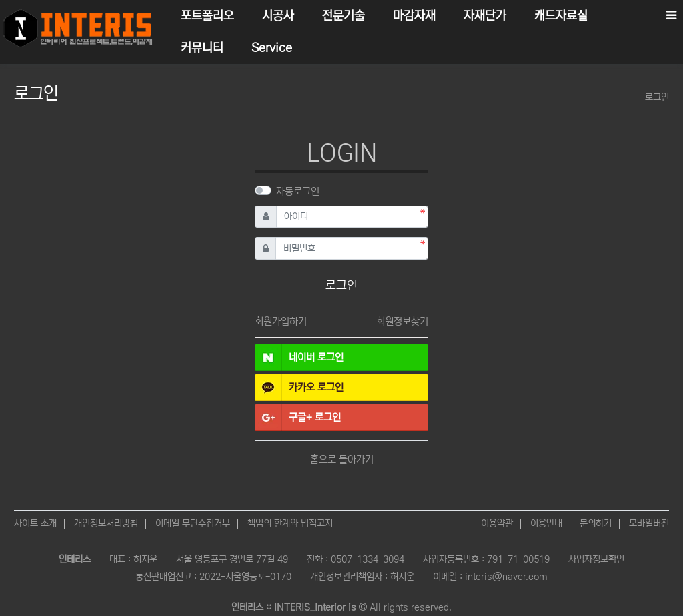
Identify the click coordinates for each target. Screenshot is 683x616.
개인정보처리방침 (106, 523)
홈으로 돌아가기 (342, 459)
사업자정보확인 (596, 559)
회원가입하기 (281, 321)
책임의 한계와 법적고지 (290, 523)
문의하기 (596, 523)
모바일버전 (649, 523)
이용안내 (546, 523)
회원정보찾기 (402, 321)
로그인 (657, 97)
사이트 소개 (35, 523)
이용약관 (497, 523)
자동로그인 (298, 191)
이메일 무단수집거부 (193, 523)
